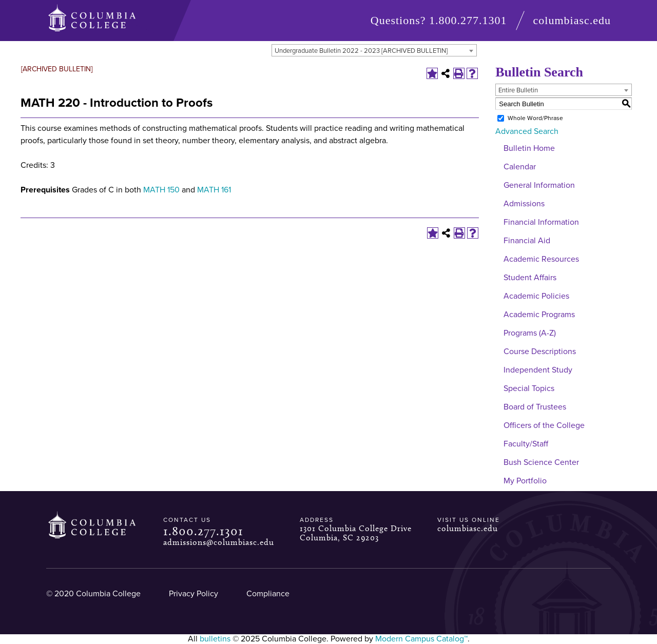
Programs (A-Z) (530, 333)
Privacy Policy (194, 594)
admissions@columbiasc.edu (219, 542)
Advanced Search (527, 131)
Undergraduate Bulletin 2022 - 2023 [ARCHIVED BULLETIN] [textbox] (361, 51)
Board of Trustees (535, 407)
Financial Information (541, 222)
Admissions (524, 204)
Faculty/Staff (526, 444)
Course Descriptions (540, 352)
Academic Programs (539, 315)
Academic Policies (536, 296)
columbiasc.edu (572, 20)
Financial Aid (527, 241)
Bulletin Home (529, 148)
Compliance (268, 594)
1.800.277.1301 (468, 20)
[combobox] (374, 50)
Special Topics (529, 388)
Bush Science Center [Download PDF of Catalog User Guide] (541, 462)
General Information (539, 185)
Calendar (520, 167)
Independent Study (538, 370)
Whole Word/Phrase (535, 118)
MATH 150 (161, 190)
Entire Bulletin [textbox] (518, 90)
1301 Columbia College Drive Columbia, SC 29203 (356, 533)
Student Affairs (530, 278)
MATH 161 (214, 190)
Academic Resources (541, 259)
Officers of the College (544, 425)
